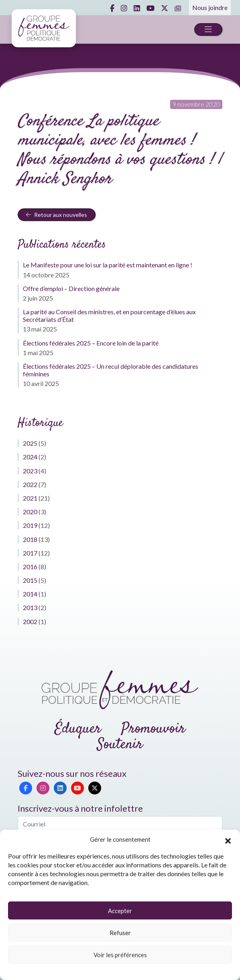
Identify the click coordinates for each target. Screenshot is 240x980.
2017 (30, 553)
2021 (30, 498)
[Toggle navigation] (208, 29)
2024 (30, 457)
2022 (30, 484)
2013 (30, 607)
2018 (30, 539)
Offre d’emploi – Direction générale (71, 288)
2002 (30, 621)
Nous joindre (210, 7)
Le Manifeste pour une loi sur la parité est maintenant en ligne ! (108, 265)
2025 (30, 443)
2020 (30, 512)
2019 (30, 525)
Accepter (120, 911)
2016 (30, 567)
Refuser (120, 933)
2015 (30, 580)
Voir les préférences (120, 955)
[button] (228, 840)
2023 (30, 471)
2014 (30, 594)
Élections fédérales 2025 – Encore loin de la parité (91, 343)
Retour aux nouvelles (57, 215)
